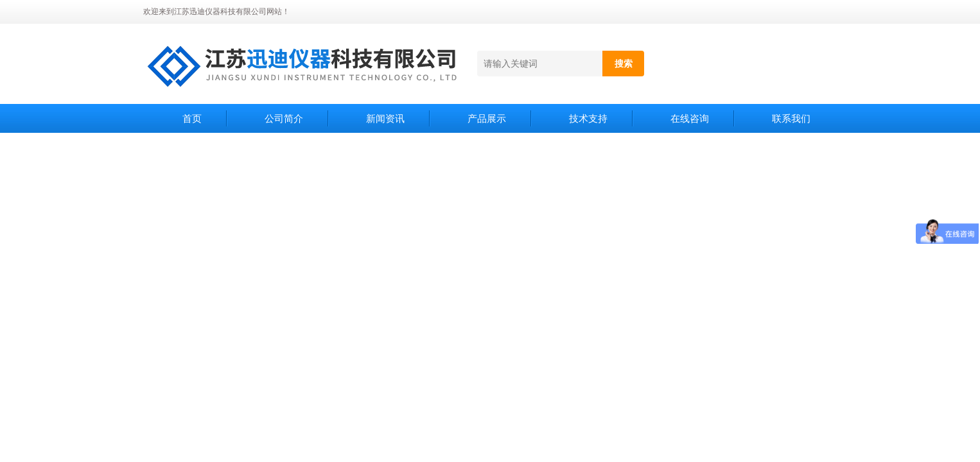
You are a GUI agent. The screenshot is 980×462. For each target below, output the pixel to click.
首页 (192, 118)
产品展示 (487, 118)
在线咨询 (690, 118)
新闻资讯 (385, 118)
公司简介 (284, 118)
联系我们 (791, 118)
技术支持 (588, 118)
